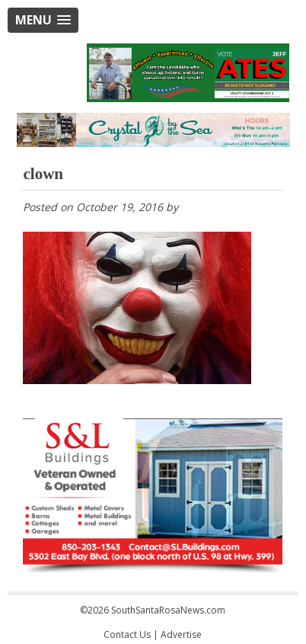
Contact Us (127, 634)
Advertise (181, 634)
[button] (43, 20)
